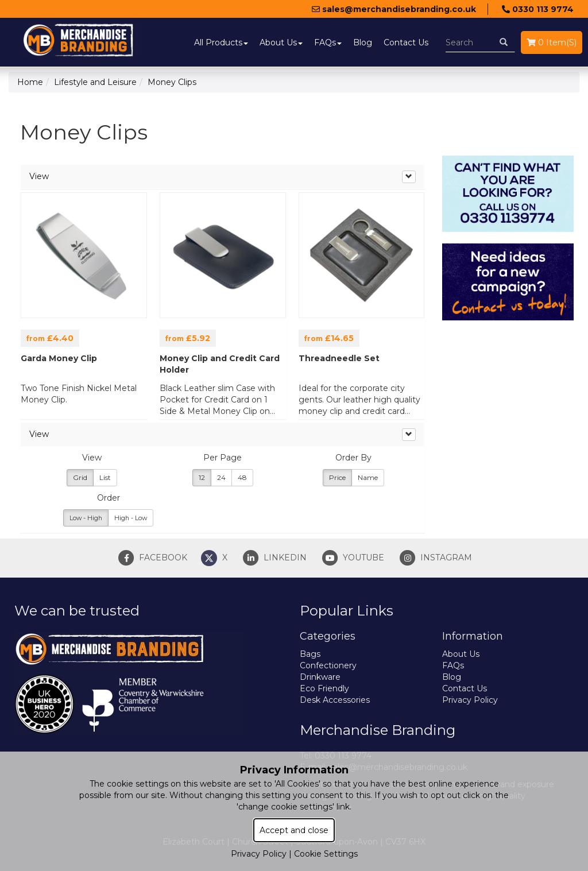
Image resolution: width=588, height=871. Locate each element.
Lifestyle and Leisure (95, 82)
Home (30, 82)
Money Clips (172, 82)
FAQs (328, 42)
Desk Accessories (335, 700)
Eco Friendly (324, 688)
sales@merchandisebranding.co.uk (394, 9)
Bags (310, 654)
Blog (363, 42)
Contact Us (406, 42)
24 (221, 477)
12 (202, 477)
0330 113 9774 (538, 9)
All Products (221, 42)
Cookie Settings (326, 854)
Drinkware (320, 677)
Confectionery (328, 665)
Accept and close (294, 830)
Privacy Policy (470, 700)
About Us (281, 42)
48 (242, 477)
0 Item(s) (552, 42)
